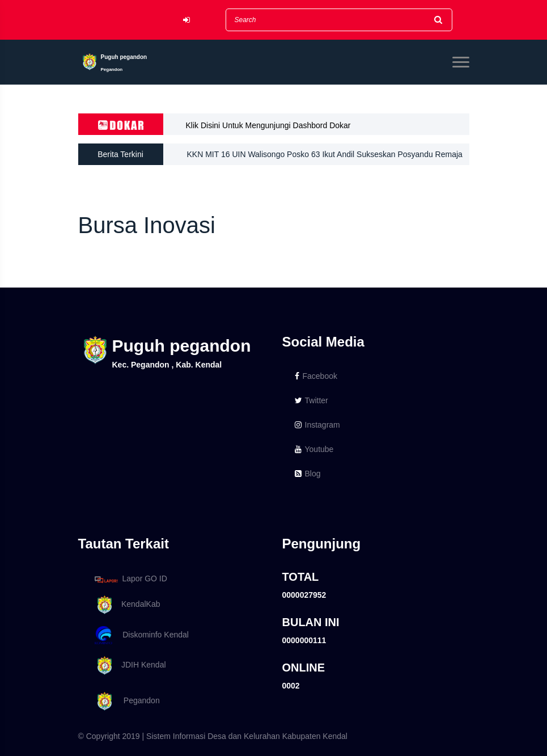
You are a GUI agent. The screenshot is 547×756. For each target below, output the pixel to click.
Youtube (314, 449)
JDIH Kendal (128, 666)
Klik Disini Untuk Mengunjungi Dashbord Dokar (268, 125)
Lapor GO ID (130, 579)
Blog (308, 474)
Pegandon (125, 701)
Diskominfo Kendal (141, 635)
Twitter (311, 400)
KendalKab (126, 605)
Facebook (316, 376)
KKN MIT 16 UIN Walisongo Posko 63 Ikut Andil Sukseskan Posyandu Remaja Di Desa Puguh (325, 157)
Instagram (317, 425)
